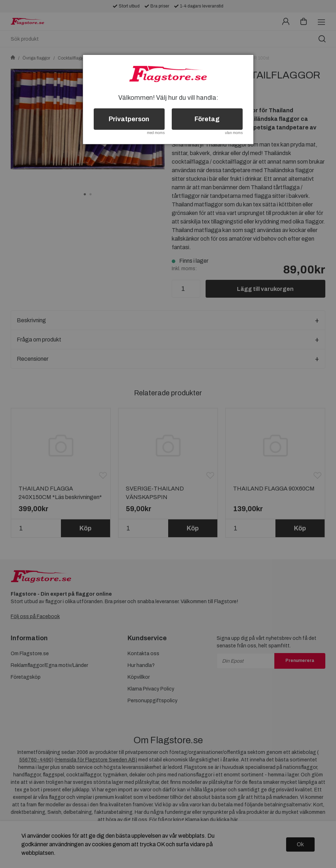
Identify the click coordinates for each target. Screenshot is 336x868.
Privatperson (129, 119)
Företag (207, 119)
